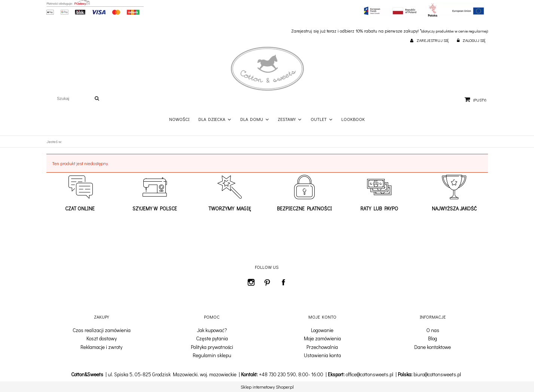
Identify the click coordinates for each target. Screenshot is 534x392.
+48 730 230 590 (277, 374)
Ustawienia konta (322, 355)
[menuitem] (179, 119)
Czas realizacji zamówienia (102, 330)
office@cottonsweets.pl (370, 374)
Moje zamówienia (322, 338)
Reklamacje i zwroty (101, 347)
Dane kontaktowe (433, 347)
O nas (433, 330)
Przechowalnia (322, 347)
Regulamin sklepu (212, 355)
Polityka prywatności (212, 347)
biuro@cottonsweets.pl (437, 374)
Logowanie (322, 330)
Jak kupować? (212, 330)
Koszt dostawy (102, 338)
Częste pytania (212, 338)
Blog (433, 338)
